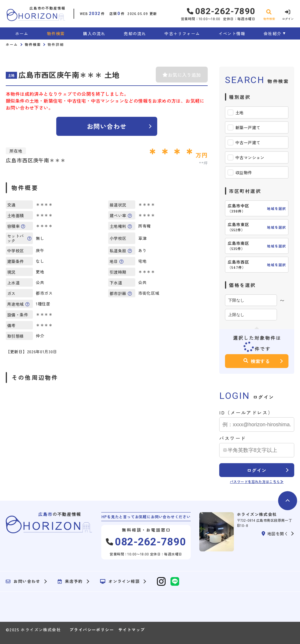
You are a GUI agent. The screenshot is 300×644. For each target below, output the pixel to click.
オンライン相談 (120, 581)
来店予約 (70, 581)
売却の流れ (135, 33)
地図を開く (275, 534)
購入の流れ (94, 33)
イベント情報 (232, 33)
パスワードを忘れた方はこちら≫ (257, 481)
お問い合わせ (107, 126)
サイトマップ (132, 630)
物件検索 (56, 33)
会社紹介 (273, 33)
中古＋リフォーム (182, 33)
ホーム (22, 33)
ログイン (257, 470)
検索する (257, 361)
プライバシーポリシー (92, 630)
